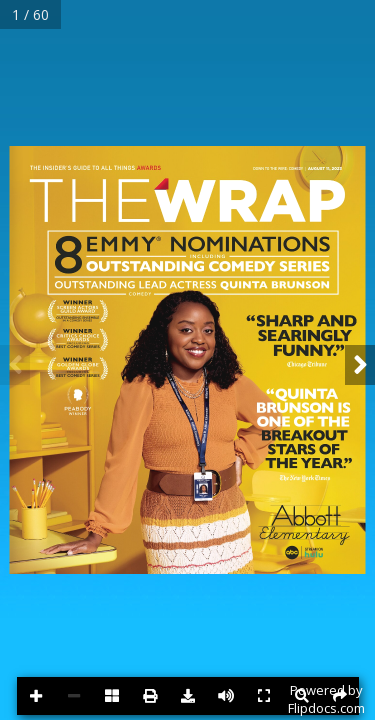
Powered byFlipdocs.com (326, 699)
